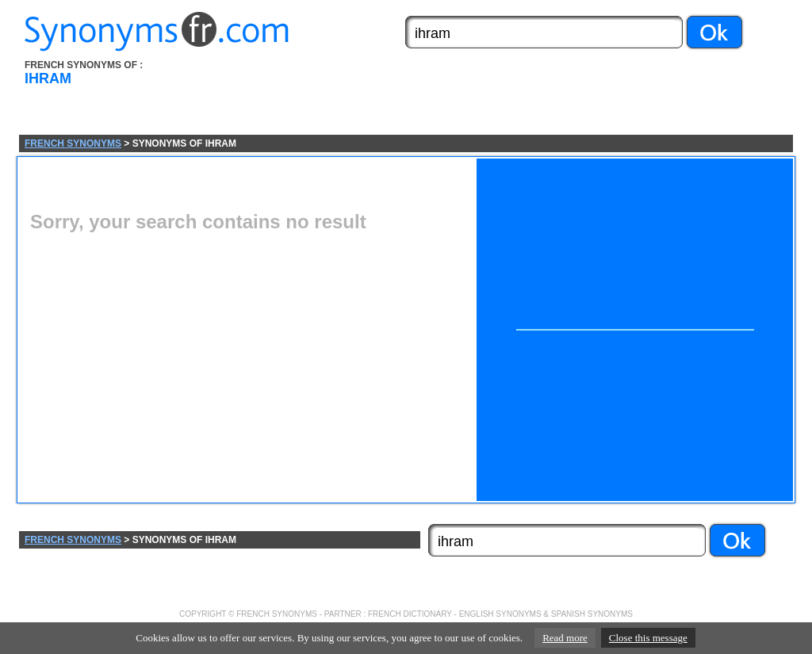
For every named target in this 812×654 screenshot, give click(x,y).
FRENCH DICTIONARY (410, 614)
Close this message (648, 638)
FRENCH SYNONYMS (73, 143)
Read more (565, 638)
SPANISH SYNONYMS (592, 614)
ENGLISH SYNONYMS (500, 614)
